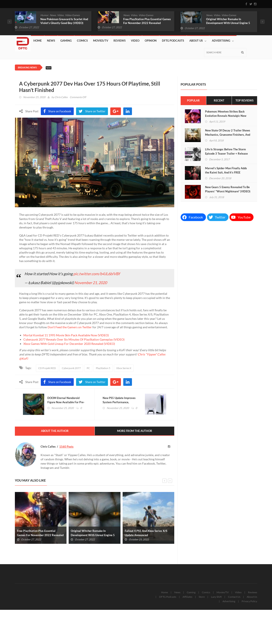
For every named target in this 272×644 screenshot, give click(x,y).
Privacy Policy (249, 601)
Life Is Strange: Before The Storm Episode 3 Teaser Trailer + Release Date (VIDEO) (226, 154)
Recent (219, 100)
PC (88, 368)
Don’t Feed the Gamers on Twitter (70, 327)
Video (60, 15)
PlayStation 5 (103, 368)
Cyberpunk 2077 (71, 368)
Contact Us (234, 597)
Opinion (151, 41)
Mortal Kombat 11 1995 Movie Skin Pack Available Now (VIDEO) (66, 335)
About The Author (55, 431)
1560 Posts (66, 447)
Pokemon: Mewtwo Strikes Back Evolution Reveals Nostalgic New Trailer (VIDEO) (226, 116)
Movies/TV (101, 41)
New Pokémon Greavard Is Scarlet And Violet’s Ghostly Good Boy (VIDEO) (64, 21)
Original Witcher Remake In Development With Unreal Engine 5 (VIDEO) (228, 23)
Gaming (66, 41)
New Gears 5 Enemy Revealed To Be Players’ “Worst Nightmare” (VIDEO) (228, 189)
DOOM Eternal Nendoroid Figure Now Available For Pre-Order (66, 402)
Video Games (72, 15)
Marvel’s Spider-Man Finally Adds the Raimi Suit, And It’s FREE (226, 170)
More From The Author (135, 431)
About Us (198, 41)
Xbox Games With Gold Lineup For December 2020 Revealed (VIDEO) (69, 344)
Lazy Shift (216, 597)
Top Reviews (244, 100)
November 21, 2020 (91, 283)
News (53, 15)
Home (38, 41)
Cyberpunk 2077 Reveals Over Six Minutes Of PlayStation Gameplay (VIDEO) (74, 339)
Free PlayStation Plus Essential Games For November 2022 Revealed (147, 21)
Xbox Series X (124, 368)
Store (202, 597)
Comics (82, 41)
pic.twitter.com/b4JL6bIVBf (97, 274)
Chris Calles (61, 97)
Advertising (223, 41)
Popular (193, 100)
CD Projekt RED (47, 368)
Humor (44, 15)
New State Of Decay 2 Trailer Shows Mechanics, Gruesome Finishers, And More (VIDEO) (228, 135)
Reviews (120, 41)
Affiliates (187, 597)
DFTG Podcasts (173, 41)
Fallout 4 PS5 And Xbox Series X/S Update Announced (146, 533)
